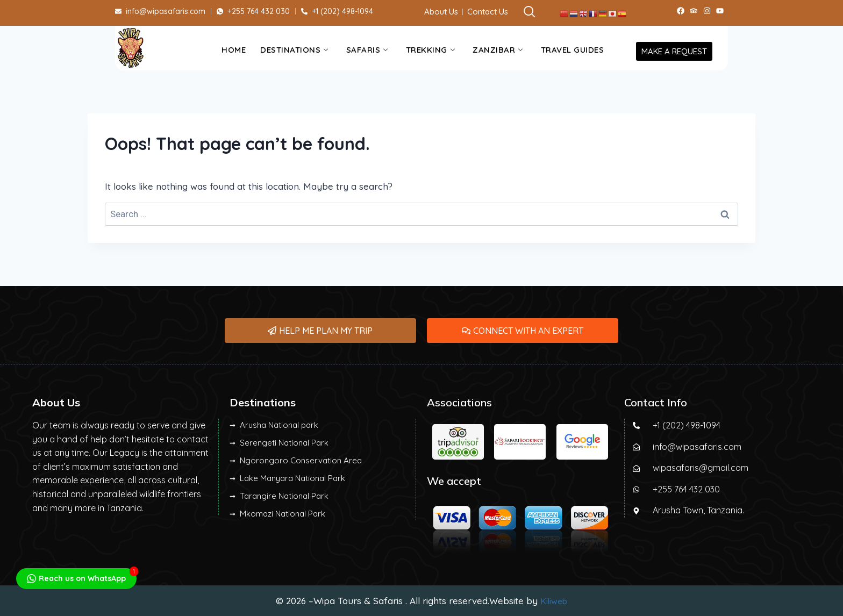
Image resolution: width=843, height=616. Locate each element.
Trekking (431, 50)
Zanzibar (498, 50)
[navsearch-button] (523, 12)
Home (234, 50)
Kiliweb (554, 601)
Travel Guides (573, 50)
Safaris (367, 50)
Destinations (294, 50)
